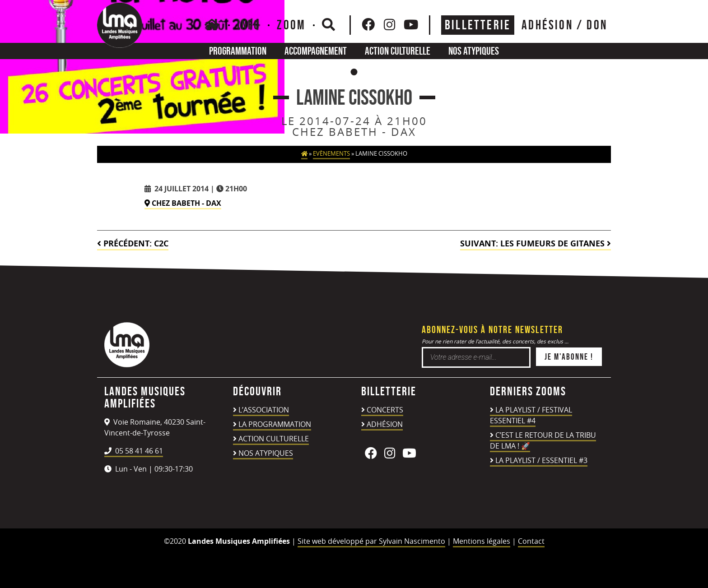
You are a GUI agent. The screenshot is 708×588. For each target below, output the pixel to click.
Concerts (385, 410)
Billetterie (478, 25)
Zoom (291, 25)
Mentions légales (482, 541)
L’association (264, 410)
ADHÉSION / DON (564, 25)
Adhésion (385, 424)
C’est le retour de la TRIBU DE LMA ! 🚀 (543, 440)
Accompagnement (316, 51)
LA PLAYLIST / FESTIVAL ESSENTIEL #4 (531, 415)
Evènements (331, 154)
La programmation (275, 424)
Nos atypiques (474, 51)
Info (249, 25)
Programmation (238, 51)
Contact (531, 541)
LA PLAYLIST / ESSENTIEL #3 (541, 460)
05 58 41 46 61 (134, 451)
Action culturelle (398, 51)
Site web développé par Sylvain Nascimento (371, 541)
